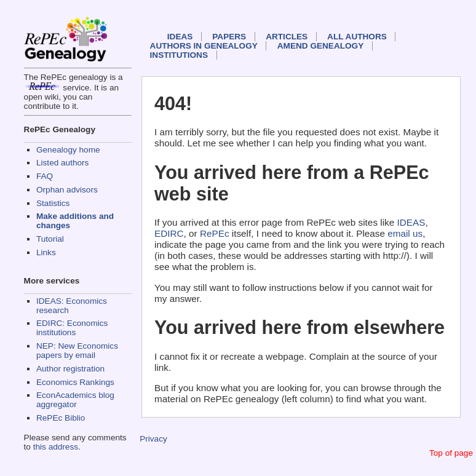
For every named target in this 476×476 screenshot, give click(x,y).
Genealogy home (68, 150)
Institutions (179, 55)
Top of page (451, 453)
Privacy (153, 439)
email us (405, 233)
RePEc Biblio (61, 418)
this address (56, 447)
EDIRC (169, 233)
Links (46, 252)
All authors (357, 37)
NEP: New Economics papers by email (77, 351)
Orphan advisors (67, 190)
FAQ (45, 176)
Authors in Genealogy (204, 46)
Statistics (53, 203)
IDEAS (180, 37)
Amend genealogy (320, 46)
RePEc (215, 233)
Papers (229, 37)
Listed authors (62, 163)
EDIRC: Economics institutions (72, 328)
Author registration (70, 369)
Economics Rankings (75, 382)
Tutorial (50, 239)
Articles (287, 37)
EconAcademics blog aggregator (75, 400)
